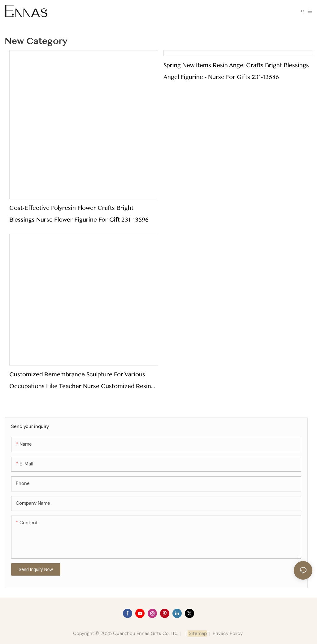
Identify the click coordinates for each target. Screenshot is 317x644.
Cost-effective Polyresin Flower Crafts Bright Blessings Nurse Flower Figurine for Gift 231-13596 (79, 214)
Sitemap (197, 633)
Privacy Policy (228, 633)
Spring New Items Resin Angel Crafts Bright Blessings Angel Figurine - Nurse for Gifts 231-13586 (236, 71)
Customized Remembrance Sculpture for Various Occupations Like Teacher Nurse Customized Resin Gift (80, 381)
